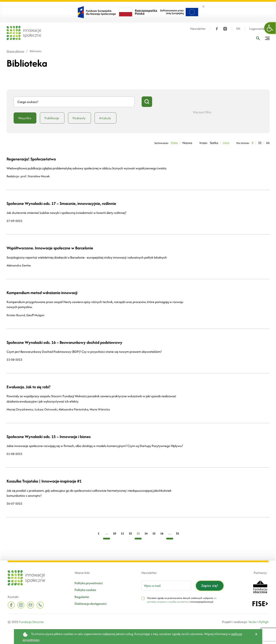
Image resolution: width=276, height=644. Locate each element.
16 (162, 533)
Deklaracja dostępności (91, 604)
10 (114, 533)
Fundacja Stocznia (31, 622)
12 (130, 533)
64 (268, 143)
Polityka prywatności (89, 583)
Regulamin (82, 597)
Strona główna (15, 51)
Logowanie (257, 29)
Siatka (214, 143)
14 (146, 533)
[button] (270, 28)
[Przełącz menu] (267, 38)
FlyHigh (264, 622)
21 (178, 533)
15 (154, 533)
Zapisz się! (210, 585)
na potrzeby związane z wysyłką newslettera (182, 600)
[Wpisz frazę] (258, 38)
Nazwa (187, 143)
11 (122, 533)
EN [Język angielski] (238, 29)
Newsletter (198, 29)
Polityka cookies (85, 590)
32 (260, 143)
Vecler (253, 622)
